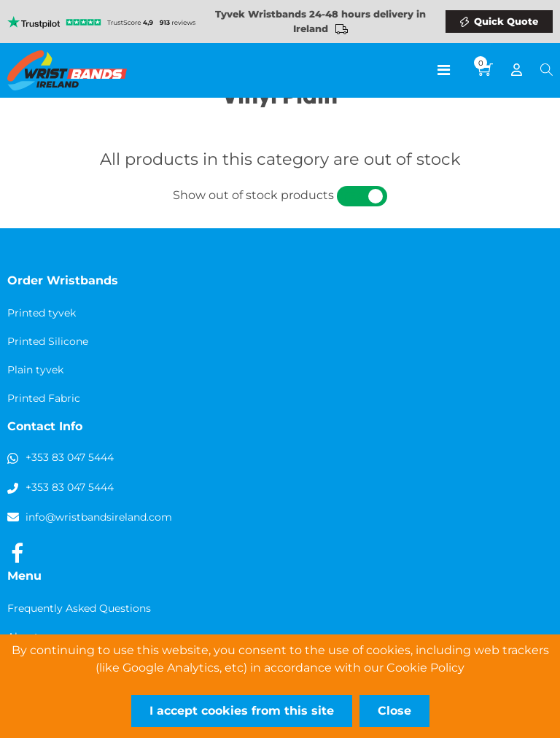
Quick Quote (506, 21)
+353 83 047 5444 (70, 457)
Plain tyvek (35, 370)
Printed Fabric (44, 398)
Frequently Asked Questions (79, 608)
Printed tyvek (42, 313)
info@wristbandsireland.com (99, 517)
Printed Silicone (48, 341)
